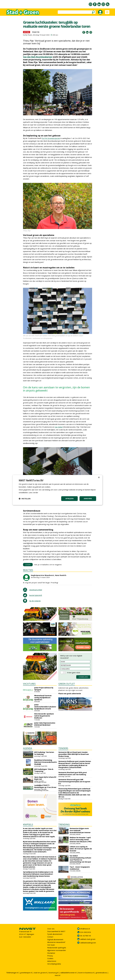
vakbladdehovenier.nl (68, 973)
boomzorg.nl (53, 973)
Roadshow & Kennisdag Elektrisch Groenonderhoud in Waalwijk (45, 762)
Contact (50, 937)
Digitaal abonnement (55, 939)
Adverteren (52, 961)
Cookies (50, 958)
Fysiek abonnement (55, 934)
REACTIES (28, 570)
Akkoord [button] (88, 499)
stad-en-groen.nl (40, 973)
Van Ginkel (59, 427)
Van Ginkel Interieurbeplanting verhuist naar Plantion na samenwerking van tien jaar (80, 859)
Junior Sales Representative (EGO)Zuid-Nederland (45, 724)
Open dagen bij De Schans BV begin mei (45, 778)
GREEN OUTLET (67, 684)
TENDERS (63, 748)
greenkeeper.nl (26, 973)
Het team (51, 945)
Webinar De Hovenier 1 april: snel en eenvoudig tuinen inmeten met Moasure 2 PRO (81, 840)
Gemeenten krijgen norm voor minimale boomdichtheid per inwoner (80, 830)
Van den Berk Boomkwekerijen (38, 57)
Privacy (50, 956)
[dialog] (57, 490)
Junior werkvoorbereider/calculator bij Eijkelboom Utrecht (45, 707)
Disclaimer (51, 953)
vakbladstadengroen (88, 943)
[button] (25, 499)
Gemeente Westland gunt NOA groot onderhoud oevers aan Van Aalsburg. (73, 773)
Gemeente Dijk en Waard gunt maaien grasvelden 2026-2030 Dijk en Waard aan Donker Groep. (74, 754)
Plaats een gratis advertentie (70, 694)
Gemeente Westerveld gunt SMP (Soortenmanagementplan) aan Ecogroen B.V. (74, 782)
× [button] (99, 478)
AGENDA (28, 748)
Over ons (51, 929)
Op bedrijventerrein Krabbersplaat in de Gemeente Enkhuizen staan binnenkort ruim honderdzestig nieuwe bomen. (38, 874)
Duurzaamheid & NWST (56, 931)
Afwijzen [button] (69, 499)
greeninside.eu (101, 973)
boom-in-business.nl (86, 973)
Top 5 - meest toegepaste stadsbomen (80, 868)
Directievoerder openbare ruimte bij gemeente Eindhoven (44, 716)
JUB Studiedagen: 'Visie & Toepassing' (44, 770)
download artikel (36, 590)
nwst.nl (57, 975)
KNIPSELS (28, 824)
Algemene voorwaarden (57, 950)
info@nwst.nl (85, 929)
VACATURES (29, 684)
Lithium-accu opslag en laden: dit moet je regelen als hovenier (81, 849)
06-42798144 (85, 936)
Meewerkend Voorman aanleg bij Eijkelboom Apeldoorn (43, 698)
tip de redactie (35, 601)
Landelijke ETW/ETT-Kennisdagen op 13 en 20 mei (45, 786)
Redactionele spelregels (57, 948)
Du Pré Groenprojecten (51, 138)
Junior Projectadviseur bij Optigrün (44, 689)
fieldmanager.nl (12, 973)
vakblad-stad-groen (88, 939)
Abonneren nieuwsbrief (56, 942)
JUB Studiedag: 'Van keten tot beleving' (44, 753)
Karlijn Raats (28, 35)
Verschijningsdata (54, 964)
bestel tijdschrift (36, 595)
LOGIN (28, 565)
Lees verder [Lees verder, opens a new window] (33, 492)
